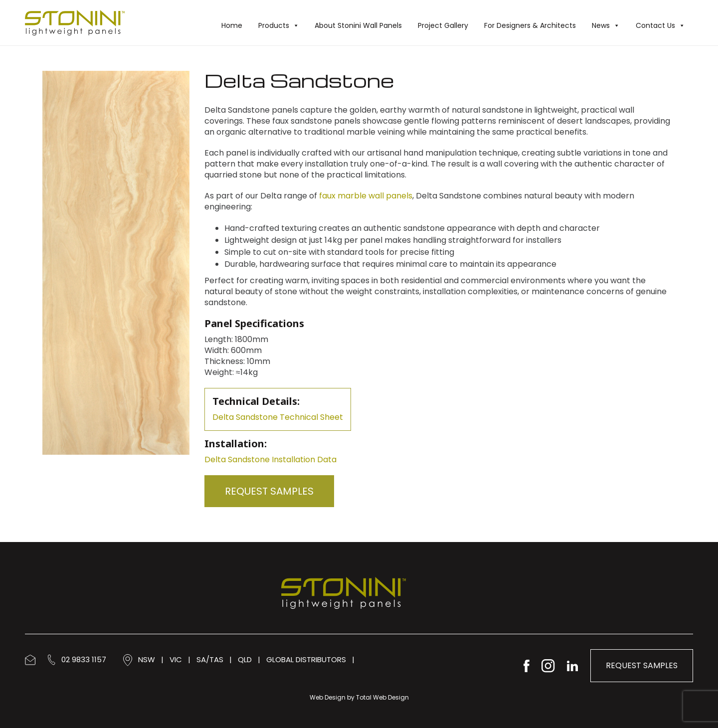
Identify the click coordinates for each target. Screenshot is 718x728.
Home (232, 25)
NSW (147, 659)
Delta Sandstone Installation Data (270, 459)
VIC (176, 659)
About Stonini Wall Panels (358, 25)
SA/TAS (210, 659)
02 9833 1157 (77, 659)
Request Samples (269, 491)
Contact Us (660, 25)
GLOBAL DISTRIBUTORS (306, 659)
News (606, 25)
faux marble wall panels (366, 196)
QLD (245, 659)
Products (279, 25)
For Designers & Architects (530, 25)
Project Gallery (443, 25)
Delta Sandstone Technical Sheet (278, 417)
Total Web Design (382, 697)
